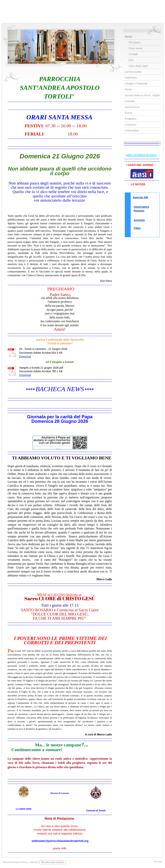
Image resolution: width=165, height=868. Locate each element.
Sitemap (34, 862)
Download (25, 357)
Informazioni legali (11, 862)
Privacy (25, 862)
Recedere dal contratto (53, 862)
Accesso (158, 862)
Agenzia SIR (140, 197)
